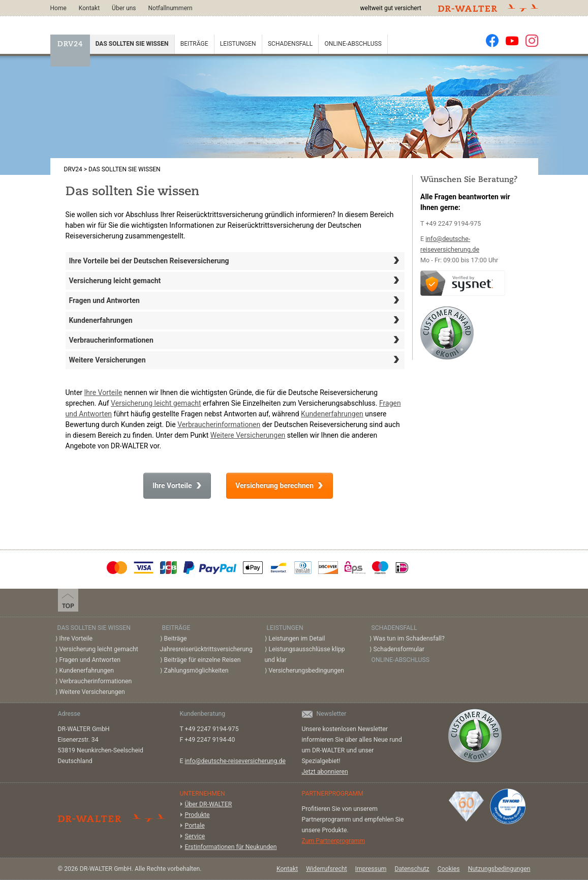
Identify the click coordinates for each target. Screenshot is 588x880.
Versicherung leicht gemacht (235, 280)
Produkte (197, 815)
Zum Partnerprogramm (334, 841)
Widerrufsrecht (327, 869)
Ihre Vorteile (103, 392)
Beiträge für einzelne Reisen (203, 660)
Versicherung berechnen (274, 485)
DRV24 (70, 44)
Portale (195, 826)
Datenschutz (412, 869)
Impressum (371, 869)
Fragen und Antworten (235, 300)
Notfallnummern (170, 8)
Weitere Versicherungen (235, 359)
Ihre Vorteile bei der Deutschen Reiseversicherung (235, 260)
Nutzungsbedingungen (499, 869)
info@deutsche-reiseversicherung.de (235, 761)
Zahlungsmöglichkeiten (196, 671)
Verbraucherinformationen (235, 340)
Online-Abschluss (353, 44)
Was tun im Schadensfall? (409, 639)
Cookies (449, 869)
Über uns (124, 8)
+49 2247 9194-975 (453, 223)
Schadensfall (290, 44)
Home (58, 8)
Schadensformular (399, 649)
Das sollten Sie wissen (132, 44)
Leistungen (238, 44)
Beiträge (194, 44)
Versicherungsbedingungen (307, 671)
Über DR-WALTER (209, 804)
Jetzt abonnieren (325, 772)
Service (195, 836)
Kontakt (89, 8)
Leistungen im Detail (297, 639)
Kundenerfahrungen (235, 320)
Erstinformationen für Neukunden (231, 847)
